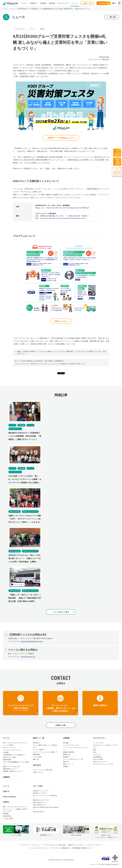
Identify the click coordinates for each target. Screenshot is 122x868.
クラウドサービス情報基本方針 (60, 849)
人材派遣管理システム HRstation (13, 755)
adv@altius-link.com (28, 657)
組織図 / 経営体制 (69, 753)
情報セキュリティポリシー (77, 846)
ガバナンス (97, 755)
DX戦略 (65, 767)
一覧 (112, 17)
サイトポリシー (36, 846)
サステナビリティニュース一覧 (103, 765)
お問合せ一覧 (104, 3)
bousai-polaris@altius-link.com (32, 642)
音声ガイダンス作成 (9, 758)
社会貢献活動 (97, 758)
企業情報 (52, 3)
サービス (24, 3)
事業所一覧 (67, 755)
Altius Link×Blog (9, 797)
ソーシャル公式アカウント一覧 (73, 760)
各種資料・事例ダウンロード (12, 772)
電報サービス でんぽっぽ (11, 767)
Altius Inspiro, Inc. (39, 803)
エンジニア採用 (38, 750)
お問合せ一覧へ (61, 726)
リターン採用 (37, 758)
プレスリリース (20, 29)
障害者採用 (36, 755)
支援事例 (33, 3)
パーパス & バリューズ (70, 746)
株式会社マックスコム (40, 791)
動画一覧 (66, 762)
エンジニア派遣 (8, 746)
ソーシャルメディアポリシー (39, 849)
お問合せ (6, 803)
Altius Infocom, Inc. (39, 806)
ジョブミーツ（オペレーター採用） (44, 753)
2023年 (42, 29)
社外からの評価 (98, 760)
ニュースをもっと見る (61, 612)
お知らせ (6, 792)
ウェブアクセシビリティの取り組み (55, 846)
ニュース (75, 3)
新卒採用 (36, 743)
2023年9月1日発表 (75, 364)
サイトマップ (25, 846)
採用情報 (43, 3)
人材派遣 (6, 753)
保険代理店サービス (9, 770)
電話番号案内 (7, 760)
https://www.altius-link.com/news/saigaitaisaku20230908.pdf (68, 208)
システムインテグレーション (12, 751)
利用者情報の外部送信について (82, 849)
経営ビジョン (67, 765)
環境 (94, 750)
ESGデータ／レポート (100, 762)
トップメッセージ (99, 743)
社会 (94, 753)
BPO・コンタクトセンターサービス (14, 743)
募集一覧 (36, 760)
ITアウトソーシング (9, 748)
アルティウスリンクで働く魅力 (43, 771)
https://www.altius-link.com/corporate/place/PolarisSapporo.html (63, 218)
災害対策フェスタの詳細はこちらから (61, 138)
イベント (32, 29)
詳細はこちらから (61, 322)
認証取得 (66, 758)
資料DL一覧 (87, 3)
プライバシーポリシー (95, 846)
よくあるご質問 (8, 819)
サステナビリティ (63, 3)
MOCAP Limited (38, 812)
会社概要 (66, 743)
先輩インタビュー (39, 773)
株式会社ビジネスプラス (41, 801)
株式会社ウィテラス (39, 794)
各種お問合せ (7, 817)
